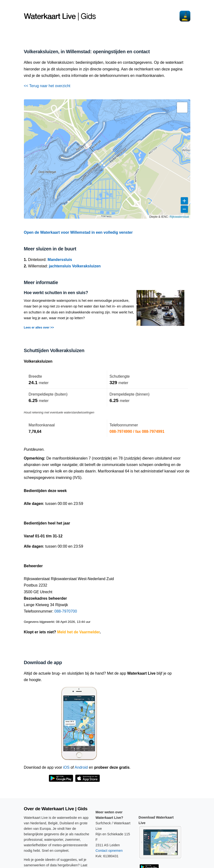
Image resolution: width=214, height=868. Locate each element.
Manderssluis (60, 260)
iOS (66, 767)
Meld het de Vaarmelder (78, 632)
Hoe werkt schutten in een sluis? (56, 293)
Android (81, 767)
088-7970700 (66, 611)
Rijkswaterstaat (179, 217)
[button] (182, 107)
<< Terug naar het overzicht (47, 86)
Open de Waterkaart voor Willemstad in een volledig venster (78, 232)
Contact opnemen (109, 851)
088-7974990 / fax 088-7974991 (137, 431)
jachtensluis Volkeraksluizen (75, 266)
